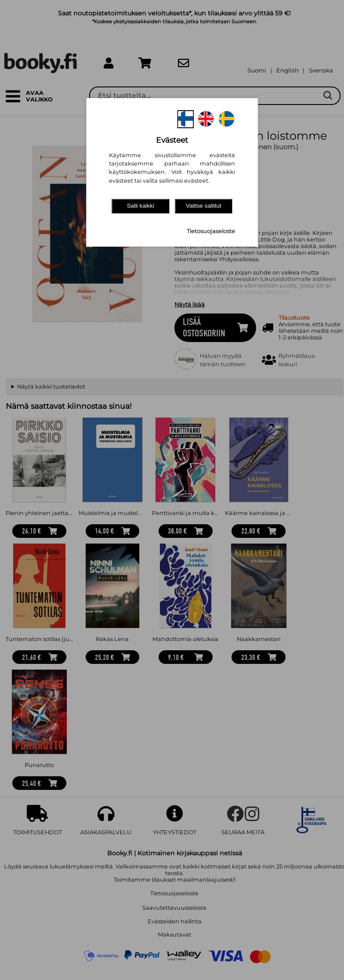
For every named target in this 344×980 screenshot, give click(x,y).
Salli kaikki (141, 206)
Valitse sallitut (204, 206)
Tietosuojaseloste (211, 231)
